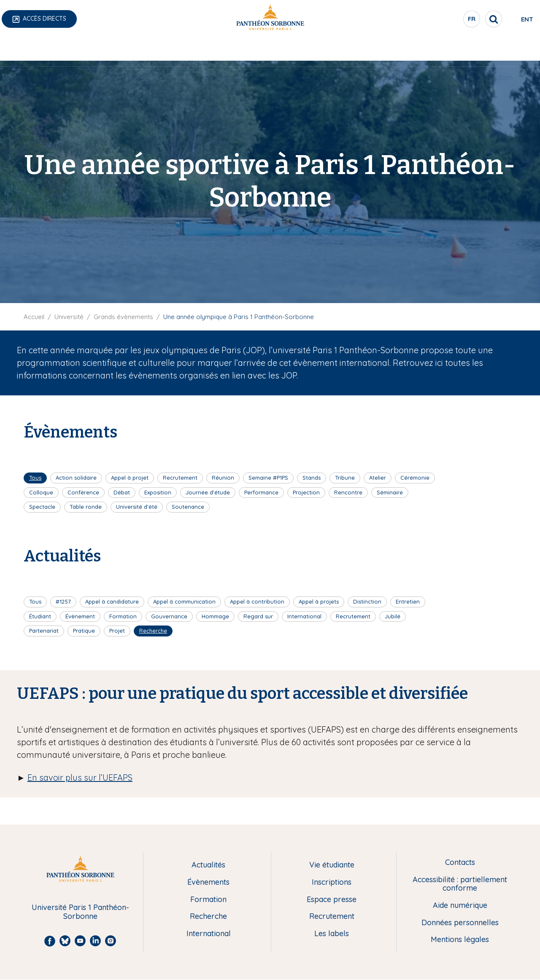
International (309, 49)
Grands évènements (123, 317)
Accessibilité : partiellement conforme (460, 884)
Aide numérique (460, 906)
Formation (131, 49)
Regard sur (258, 616)
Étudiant (40, 616)
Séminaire (390, 492)
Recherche (218, 49)
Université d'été (137, 507)
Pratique (84, 631)
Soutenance (188, 507)
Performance (261, 492)
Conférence (83, 492)
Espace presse (332, 900)
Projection (306, 492)
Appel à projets (319, 601)
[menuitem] (45, 49)
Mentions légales (460, 940)
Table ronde (86, 507)
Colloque (41, 492)
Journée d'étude (208, 492)
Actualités (208, 865)
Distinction (367, 601)
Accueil (34, 317)
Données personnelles (460, 923)
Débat (122, 492)
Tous (35, 478)
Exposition (158, 492)
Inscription (494, 49)
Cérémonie (415, 478)
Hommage (215, 616)
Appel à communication (184, 601)
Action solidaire (76, 478)
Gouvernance (169, 616)
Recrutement (180, 478)
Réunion (223, 478)
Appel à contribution (257, 601)
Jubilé (393, 616)
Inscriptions (332, 882)
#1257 (63, 601)
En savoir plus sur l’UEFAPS (80, 777)
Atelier (378, 478)
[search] (458, 19)
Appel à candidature (112, 601)
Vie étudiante (404, 49)
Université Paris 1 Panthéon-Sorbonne (80, 912)
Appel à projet (130, 478)
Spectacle (42, 507)
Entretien (408, 601)
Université (45, 49)
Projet (117, 631)
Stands (312, 478)
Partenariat (44, 631)
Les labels (332, 934)
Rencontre (348, 492)
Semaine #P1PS (268, 478)
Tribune (345, 478)
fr (437, 21)
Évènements (208, 882)
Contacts (460, 863)
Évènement (80, 616)
